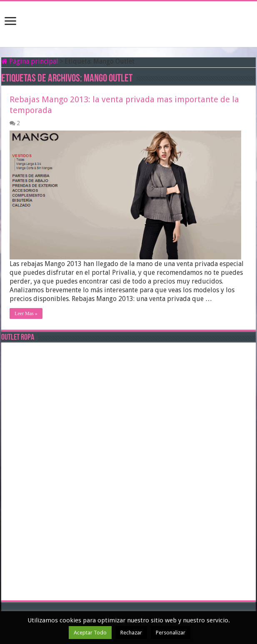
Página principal (30, 61)
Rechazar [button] (131, 633)
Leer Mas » (26, 313)
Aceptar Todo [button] (90, 633)
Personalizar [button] (171, 633)
